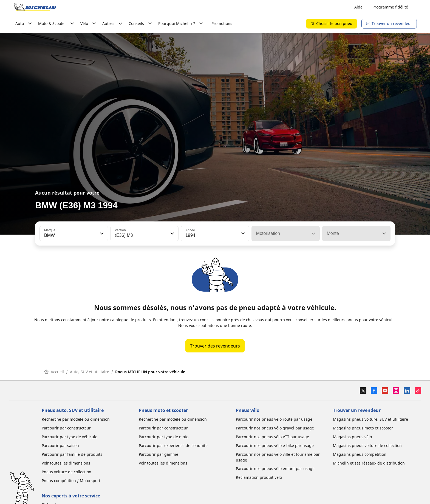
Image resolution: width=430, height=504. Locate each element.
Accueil (54, 372)
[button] (101, 234)
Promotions (222, 23)
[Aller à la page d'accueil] (35, 7)
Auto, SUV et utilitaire (90, 372)
